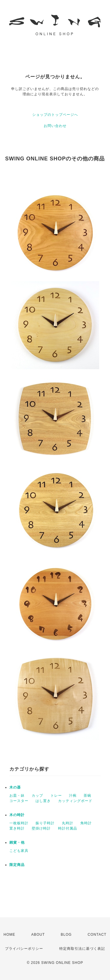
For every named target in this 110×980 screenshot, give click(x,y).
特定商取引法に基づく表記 (82, 949)
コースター (19, 801)
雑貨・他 (17, 842)
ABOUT (38, 935)
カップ (37, 796)
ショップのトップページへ (55, 115)
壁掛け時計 (41, 828)
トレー (56, 796)
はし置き (43, 801)
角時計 (86, 823)
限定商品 (17, 865)
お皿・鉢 (17, 796)
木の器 (15, 787)
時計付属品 (68, 828)
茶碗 (87, 796)
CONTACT (97, 935)
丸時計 (68, 823)
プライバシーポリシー (24, 949)
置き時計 (17, 828)
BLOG (66, 935)
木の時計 (17, 815)
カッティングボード (75, 801)
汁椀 (73, 796)
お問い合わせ (55, 126)
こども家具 (19, 851)
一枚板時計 (19, 823)
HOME (9, 935)
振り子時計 (45, 823)
